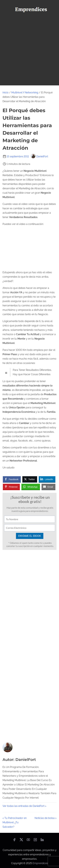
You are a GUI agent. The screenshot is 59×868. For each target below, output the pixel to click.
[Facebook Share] (12, 479)
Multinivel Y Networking (25, 93)
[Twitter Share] (30, 479)
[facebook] (14, 841)
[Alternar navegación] (29, 20)
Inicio (6, 93)
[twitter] (21, 841)
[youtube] (28, 841)
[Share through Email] (48, 487)
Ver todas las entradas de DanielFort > (24, 806)
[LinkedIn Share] (47, 479)
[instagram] (35, 841)
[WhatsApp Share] (31, 487)
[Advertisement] (29, 54)
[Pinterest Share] (11, 487)
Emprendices (40, 863)
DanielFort (39, 156)
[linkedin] (42, 841)
